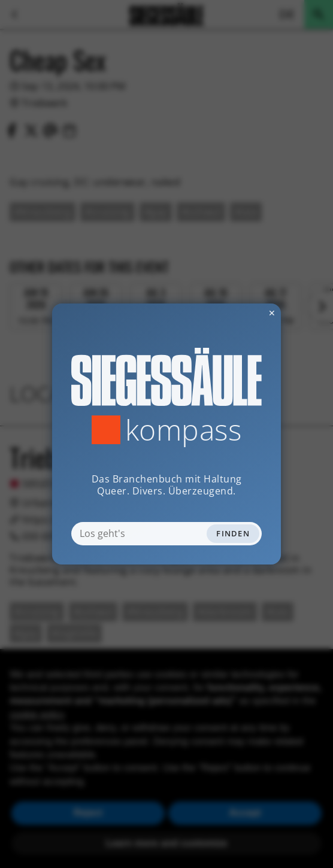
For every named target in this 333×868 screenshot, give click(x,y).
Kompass (184, 430)
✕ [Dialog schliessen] (243, 313)
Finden (233, 533)
